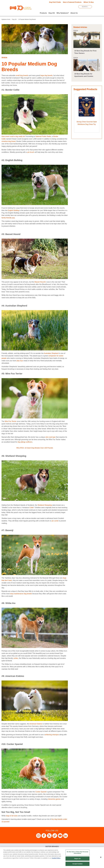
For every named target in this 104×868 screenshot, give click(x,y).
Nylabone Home (6, 19)
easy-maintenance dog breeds (21, 594)
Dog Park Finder (55, 2)
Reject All (77, 859)
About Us (74, 13)
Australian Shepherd (51, 353)
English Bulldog (13, 210)
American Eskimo (36, 724)
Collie (31, 508)
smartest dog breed (9, 141)
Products (43, 13)
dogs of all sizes (12, 816)
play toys (20, 361)
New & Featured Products (72, 2)
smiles (16, 658)
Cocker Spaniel (41, 792)
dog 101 (14, 19)
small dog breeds (22, 75)
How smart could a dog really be (13, 136)
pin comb (55, 521)
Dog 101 (52, 13)
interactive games (54, 799)
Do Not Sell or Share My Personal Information (77, 853)
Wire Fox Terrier (11, 421)
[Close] (101, 857)
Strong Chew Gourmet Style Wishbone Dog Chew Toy (87, 123)
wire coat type (50, 437)
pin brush (31, 152)
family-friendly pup (8, 218)
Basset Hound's (40, 282)
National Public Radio (43, 136)
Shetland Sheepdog (45, 505)
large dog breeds (46, 75)
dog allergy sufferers (25, 442)
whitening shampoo (52, 735)
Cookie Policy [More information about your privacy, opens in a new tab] (56, 858)
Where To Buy (89, 2)
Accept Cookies (77, 864)
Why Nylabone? (63, 13)
